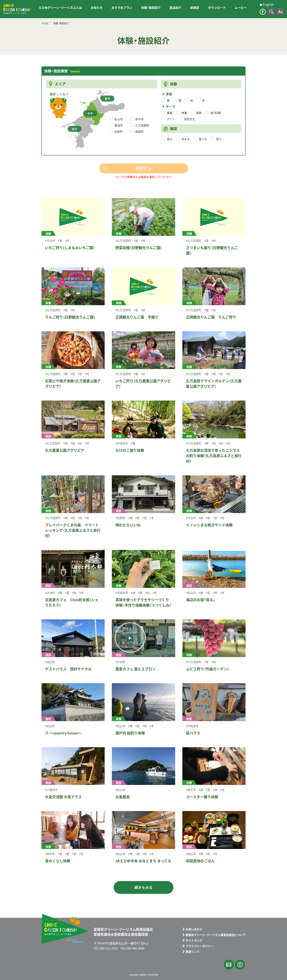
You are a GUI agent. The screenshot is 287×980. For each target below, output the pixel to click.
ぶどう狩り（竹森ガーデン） (207, 669)
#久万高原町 (123, 241)
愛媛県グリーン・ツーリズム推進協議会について (216, 935)
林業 (184, 113)
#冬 (67, 241)
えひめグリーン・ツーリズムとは (60, 8)
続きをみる (143, 887)
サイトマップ (194, 940)
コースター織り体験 (202, 797)
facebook (263, 12)
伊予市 (140, 119)
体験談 (195, 8)
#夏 (136, 241)
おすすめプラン (122, 8)
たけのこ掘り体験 (130, 450)
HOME (45, 23)
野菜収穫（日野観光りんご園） (139, 248)
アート (171, 119)
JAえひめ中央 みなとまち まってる (143, 861)
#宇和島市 (122, 443)
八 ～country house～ (63, 733)
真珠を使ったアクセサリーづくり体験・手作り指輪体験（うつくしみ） (143, 602)
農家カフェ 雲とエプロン (136, 669)
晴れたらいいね (128, 525)
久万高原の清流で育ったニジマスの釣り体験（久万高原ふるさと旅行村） (214, 456)
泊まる (186, 139)
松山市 (119, 119)
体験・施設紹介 (151, 8)
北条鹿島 (123, 797)
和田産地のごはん (200, 861)
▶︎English (38, 12)
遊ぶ (170, 139)
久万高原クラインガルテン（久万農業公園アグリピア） (214, 384)
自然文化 (190, 119)
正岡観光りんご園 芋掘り (137, 317)
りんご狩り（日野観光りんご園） (70, 317)
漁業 (199, 113)
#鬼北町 (50, 662)
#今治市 (50, 241)
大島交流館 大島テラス (63, 797)
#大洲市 (50, 593)
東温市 (119, 125)
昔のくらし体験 (58, 861)
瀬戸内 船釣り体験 (130, 733)
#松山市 (191, 593)
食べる (203, 139)
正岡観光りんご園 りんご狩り (211, 317)
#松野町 (120, 518)
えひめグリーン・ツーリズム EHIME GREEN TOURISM (17, 9)
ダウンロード (217, 8)
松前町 (119, 131)
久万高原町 (142, 125)
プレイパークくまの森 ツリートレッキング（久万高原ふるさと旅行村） (73, 530)
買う (219, 139)
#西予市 (191, 790)
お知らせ (97, 8)
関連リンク (193, 951)
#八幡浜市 (51, 790)
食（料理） (216, 113)
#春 (60, 241)
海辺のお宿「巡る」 (201, 600)
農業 (170, 113)
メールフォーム (229, 965)
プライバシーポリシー (200, 946)
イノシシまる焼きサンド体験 (209, 525)
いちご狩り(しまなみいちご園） (70, 248)
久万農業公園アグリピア (65, 450)
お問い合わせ (194, 929)
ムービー (241, 8)
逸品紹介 (175, 8)
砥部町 (140, 131)
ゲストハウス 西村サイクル (68, 669)
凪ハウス (193, 733)
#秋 (143, 241)
